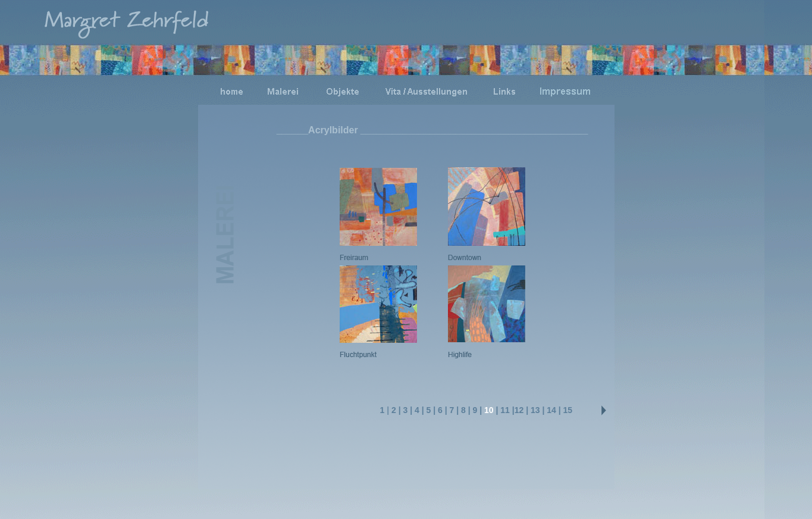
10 (489, 410)
